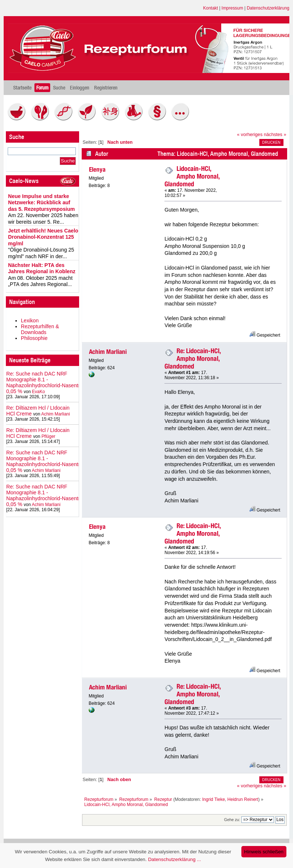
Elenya (97, 169)
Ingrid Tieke (214, 799)
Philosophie (34, 338)
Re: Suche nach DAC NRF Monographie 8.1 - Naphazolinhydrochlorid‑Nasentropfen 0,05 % (49, 382)
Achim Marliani (55, 414)
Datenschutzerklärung (268, 8)
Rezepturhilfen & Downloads (40, 329)
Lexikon (30, 321)
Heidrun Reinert (243, 799)
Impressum (232, 8)
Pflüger (48, 436)
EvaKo (38, 392)
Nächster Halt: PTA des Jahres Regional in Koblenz (42, 268)
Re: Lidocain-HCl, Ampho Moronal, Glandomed (193, 358)
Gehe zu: (232, 820)
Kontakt (211, 8)
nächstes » (275, 135)
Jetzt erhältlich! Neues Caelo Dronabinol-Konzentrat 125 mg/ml (43, 237)
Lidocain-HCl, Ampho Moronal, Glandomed (192, 176)
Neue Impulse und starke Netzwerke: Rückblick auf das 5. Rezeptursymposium (41, 203)
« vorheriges (250, 135)
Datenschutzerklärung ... (174, 859)
